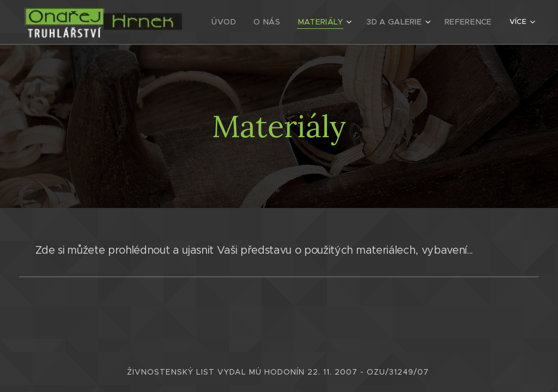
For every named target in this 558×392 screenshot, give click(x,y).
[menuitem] (242, 22)
